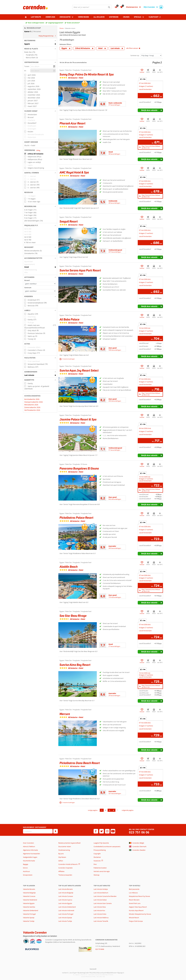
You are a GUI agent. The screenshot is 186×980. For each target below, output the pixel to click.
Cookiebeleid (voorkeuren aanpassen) (107, 846)
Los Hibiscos (133, 893)
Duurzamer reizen (65, 846)
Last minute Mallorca (101, 918)
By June (61, 854)
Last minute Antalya (101, 889)
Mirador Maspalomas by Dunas (140, 914)
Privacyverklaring (100, 850)
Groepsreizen (28, 875)
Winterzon (114, 17)
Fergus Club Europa (136, 921)
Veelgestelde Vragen (30, 857)
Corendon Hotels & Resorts (68, 864)
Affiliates (61, 871)
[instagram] (107, 831)
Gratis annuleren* (73, 23)
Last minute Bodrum (101, 893)
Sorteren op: (135, 55)
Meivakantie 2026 (31, 405)
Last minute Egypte (65, 903)
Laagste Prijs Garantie (101, 843)
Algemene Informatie (30, 850)
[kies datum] (43, 66)
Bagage (26, 864)
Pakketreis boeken (100, 868)
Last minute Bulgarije (66, 893)
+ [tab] (143, 79)
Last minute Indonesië (66, 910)
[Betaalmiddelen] (32, 949)
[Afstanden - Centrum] (40, 291)
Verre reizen (83, 17)
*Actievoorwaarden (65, 875)
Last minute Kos (99, 910)
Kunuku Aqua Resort (136, 910)
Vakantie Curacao (29, 896)
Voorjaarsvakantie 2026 (34, 402)
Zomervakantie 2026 (32, 407)
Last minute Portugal (66, 914)
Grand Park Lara (135, 903)
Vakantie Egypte (29, 903)
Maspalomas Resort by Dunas (139, 896)
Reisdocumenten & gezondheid (69, 843)
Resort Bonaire (134, 900)
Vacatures (97, 861)
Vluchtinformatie (29, 861)
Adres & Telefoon (29, 846)
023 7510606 (100, 949)
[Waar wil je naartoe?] (92, 7)
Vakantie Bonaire (29, 889)
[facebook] (96, 831)
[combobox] (92, 7)
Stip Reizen (62, 857)
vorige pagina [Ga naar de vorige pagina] (93, 810)
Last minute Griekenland (67, 907)
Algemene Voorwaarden (31, 854)
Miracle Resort (134, 918)
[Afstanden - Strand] (40, 284)
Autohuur (26, 871)
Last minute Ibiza (100, 907)
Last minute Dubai (100, 900)
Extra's (25, 868)
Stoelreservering (64, 850)
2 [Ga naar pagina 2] (106, 810)
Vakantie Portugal (29, 914)
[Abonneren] (56, 831)
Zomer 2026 (50, 17)
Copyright (97, 854)
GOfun (61, 861)
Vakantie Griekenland (31, 910)
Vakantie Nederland (30, 900)
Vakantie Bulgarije (29, 893)
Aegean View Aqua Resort (138, 907)
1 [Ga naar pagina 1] (102, 810)
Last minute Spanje (65, 918)
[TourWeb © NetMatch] (93, 969)
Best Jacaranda (134, 889)
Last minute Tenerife (101, 921)
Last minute (36, 17)
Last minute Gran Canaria (103, 903)
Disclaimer (97, 857)
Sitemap (96, 875)
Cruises (126, 17)
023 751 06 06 (139, 832)
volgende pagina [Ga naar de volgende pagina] (128, 810)
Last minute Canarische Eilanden (105, 896)
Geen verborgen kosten (36, 23)
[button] (40, 41)
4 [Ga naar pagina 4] (113, 810)
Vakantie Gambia (29, 907)
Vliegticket (153, 17)
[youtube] (113, 831)
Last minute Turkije (65, 921)
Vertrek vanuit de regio (102, 871)
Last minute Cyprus (65, 900)
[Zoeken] (109, 7)
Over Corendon (28, 843)
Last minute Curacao (66, 896)
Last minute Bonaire (65, 889)
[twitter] (102, 831)
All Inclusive (99, 17)
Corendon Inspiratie (65, 868)
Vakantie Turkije (29, 921)
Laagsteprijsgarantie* (56, 23)
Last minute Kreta (100, 914)
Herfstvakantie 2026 (32, 410)
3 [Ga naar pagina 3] (110, 810)
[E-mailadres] (38, 831)
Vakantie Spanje (29, 918)
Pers (95, 864)
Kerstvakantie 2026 (32, 399)
